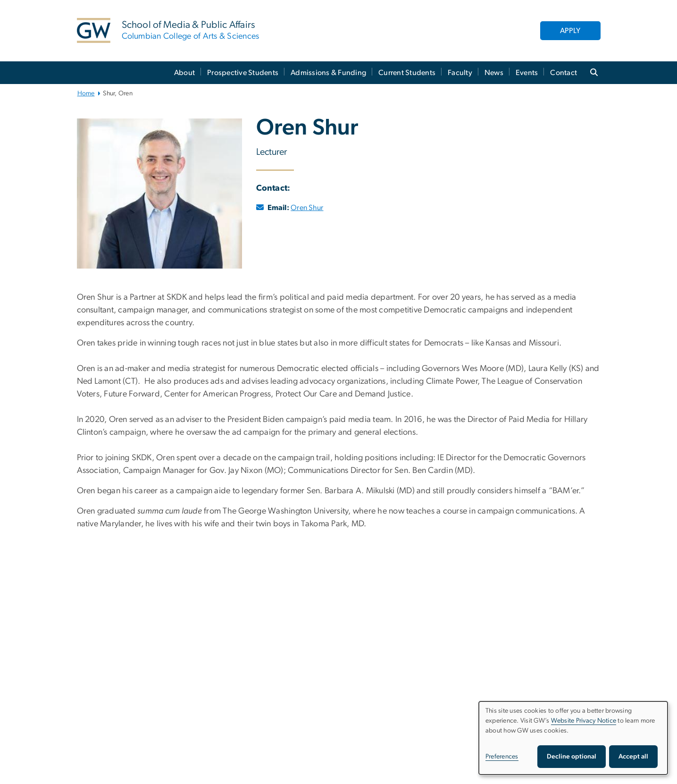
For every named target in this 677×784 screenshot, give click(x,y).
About (184, 73)
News (494, 73)
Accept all (633, 757)
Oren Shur (307, 208)
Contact (564, 73)
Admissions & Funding (328, 73)
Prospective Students (243, 73)
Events (527, 73)
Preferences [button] (502, 757)
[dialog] (573, 738)
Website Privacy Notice (584, 721)
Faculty (460, 73)
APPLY (570, 31)
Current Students (407, 73)
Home (86, 93)
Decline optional (572, 757)
